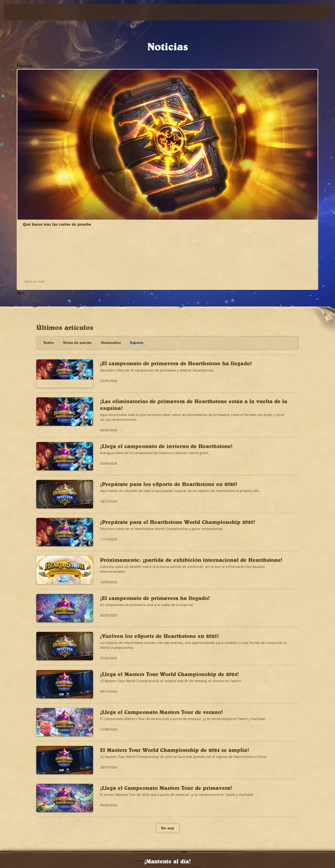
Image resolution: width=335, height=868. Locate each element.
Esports (137, 175)
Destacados (111, 175)
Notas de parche (77, 175)
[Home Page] (47, 12)
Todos (49, 175)
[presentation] (21, 12)
